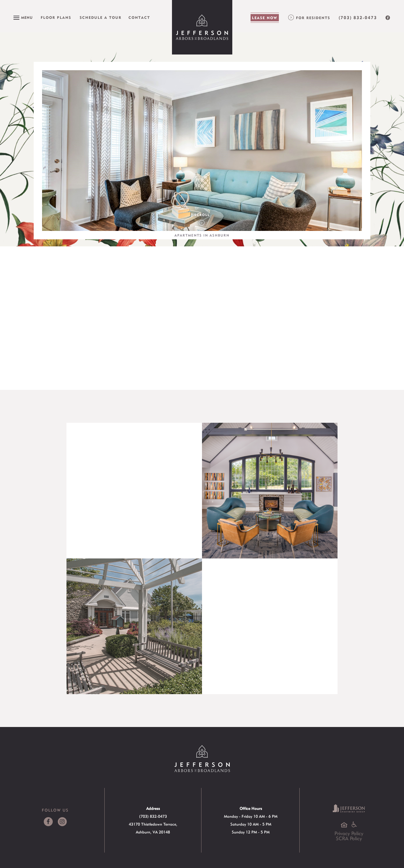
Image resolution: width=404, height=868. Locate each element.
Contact (139, 17)
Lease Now (265, 18)
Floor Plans (56, 17)
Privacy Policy (349, 833)
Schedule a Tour (101, 17)
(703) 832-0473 (358, 18)
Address (153, 808)
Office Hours (251, 808)
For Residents (313, 18)
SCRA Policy (349, 839)
